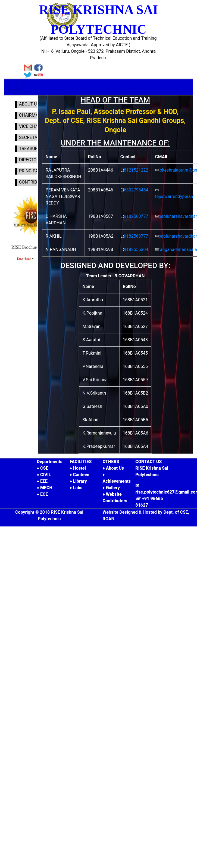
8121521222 (136, 170)
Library (80, 481)
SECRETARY (30, 137)
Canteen (81, 475)
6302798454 (136, 190)
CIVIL (46, 475)
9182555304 (136, 249)
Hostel (79, 468)
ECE (44, 494)
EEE (44, 481)
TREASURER (30, 149)
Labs (78, 488)
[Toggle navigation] (16, 87)
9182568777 (136, 216)
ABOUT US (28, 104)
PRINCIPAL (29, 171)
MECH (46, 488)
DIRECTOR (28, 160)
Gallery (113, 488)
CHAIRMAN (29, 115)
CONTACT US (148, 462)
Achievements (116, 481)
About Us (115, 468)
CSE (44, 468)
